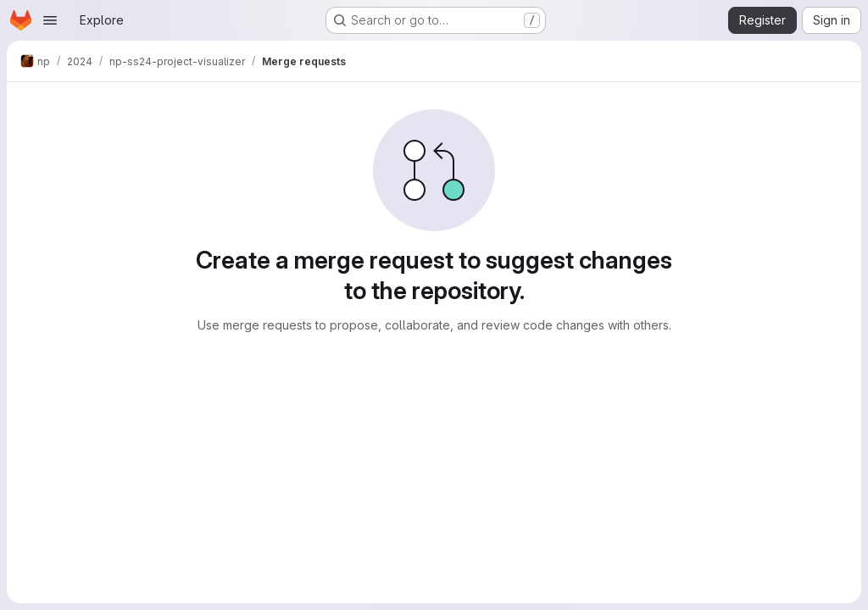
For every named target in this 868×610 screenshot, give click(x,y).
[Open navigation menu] (50, 20)
